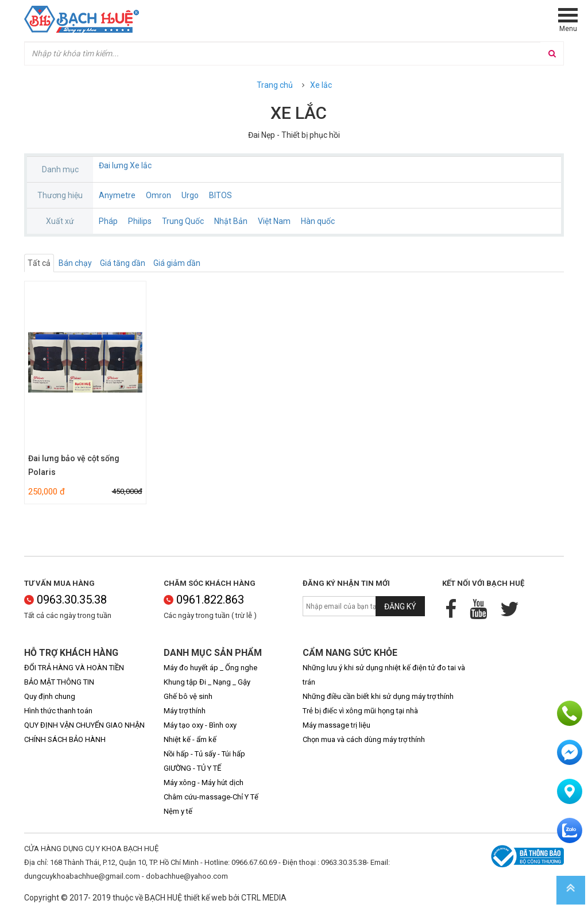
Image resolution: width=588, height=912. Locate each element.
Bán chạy (75, 263)
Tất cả (39, 263)
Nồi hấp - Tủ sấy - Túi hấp (204, 754)
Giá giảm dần (177, 263)
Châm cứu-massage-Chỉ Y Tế (211, 797)
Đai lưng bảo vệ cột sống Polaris (74, 465)
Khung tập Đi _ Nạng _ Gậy (207, 682)
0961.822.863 (204, 600)
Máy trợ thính (185, 711)
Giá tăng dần (123, 263)
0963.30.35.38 (65, 600)
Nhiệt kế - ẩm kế (190, 739)
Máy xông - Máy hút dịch (204, 782)
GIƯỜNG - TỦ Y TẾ (192, 768)
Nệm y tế (178, 811)
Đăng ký (400, 606)
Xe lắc (321, 85)
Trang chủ (275, 85)
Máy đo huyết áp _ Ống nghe (210, 668)
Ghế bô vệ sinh (188, 696)
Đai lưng (113, 165)
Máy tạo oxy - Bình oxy (200, 725)
